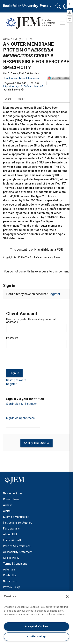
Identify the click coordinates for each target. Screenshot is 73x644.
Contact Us (10, 575)
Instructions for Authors (18, 523)
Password (12, 338)
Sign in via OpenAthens (20, 418)
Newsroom (10, 581)
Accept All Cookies (36, 626)
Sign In (14, 373)
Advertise (9, 569)
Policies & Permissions (17, 546)
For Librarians (11, 529)
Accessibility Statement (18, 552)
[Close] (67, 597)
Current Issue (11, 499)
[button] (58, 6)
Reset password (16, 380)
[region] (36, 617)
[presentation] (36, 360)
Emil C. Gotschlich (29, 73)
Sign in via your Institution (22, 404)
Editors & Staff (12, 540)
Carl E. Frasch (11, 73)
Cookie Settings (37, 636)
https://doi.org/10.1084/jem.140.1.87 (23, 86)
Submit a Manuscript (16, 517)
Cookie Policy (11, 558)
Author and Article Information (21, 78)
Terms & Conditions (15, 564)
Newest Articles (13, 493)
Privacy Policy (11, 587)
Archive (8, 505)
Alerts (7, 511)
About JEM (10, 534)
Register (54, 294)
